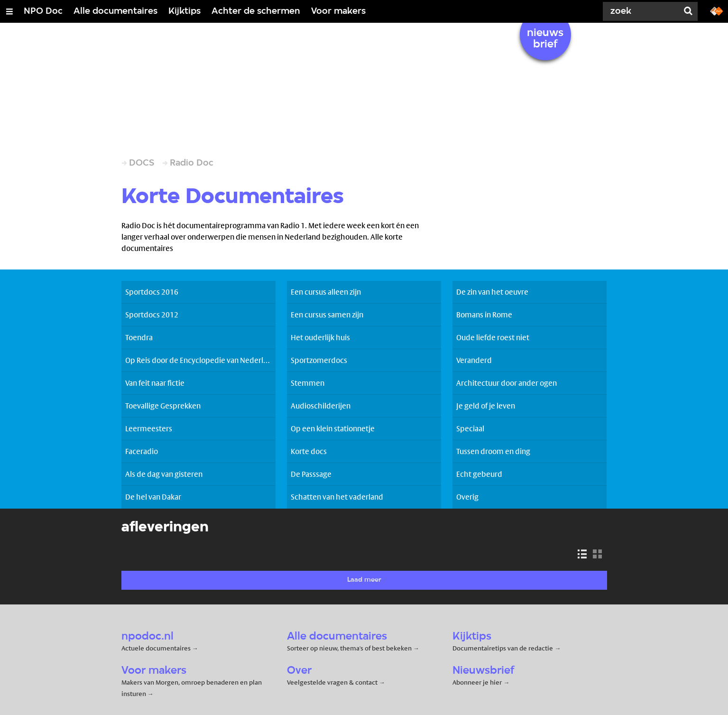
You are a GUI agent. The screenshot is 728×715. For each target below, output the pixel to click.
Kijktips (184, 11)
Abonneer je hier (478, 682)
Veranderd (474, 360)
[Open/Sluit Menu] (9, 11)
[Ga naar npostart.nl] (717, 10)
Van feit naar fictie (155, 383)
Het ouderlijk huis (320, 338)
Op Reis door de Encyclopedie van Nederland (200, 360)
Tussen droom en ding (493, 451)
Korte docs (309, 451)
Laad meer (364, 580)
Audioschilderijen (321, 406)
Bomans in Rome (484, 315)
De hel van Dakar (153, 497)
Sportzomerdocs (319, 360)
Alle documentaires (115, 11)
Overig (467, 497)
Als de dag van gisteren (164, 474)
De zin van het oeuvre (492, 292)
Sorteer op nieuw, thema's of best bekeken (349, 648)
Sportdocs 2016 (152, 292)
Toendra (139, 338)
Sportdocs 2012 (152, 315)
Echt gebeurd (479, 474)
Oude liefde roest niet (493, 338)
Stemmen (308, 383)
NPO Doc (43, 11)
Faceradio (142, 451)
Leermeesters (149, 429)
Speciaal (470, 429)
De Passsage (311, 474)
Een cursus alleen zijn (326, 292)
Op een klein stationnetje (333, 429)
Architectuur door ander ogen (507, 383)
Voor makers (338, 11)
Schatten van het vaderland (337, 497)
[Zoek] (643, 11)
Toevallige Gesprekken (163, 406)
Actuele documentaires (156, 648)
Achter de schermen (256, 11)
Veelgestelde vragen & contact (332, 682)
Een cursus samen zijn (327, 315)
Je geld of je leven (486, 406)
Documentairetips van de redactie (503, 648)
